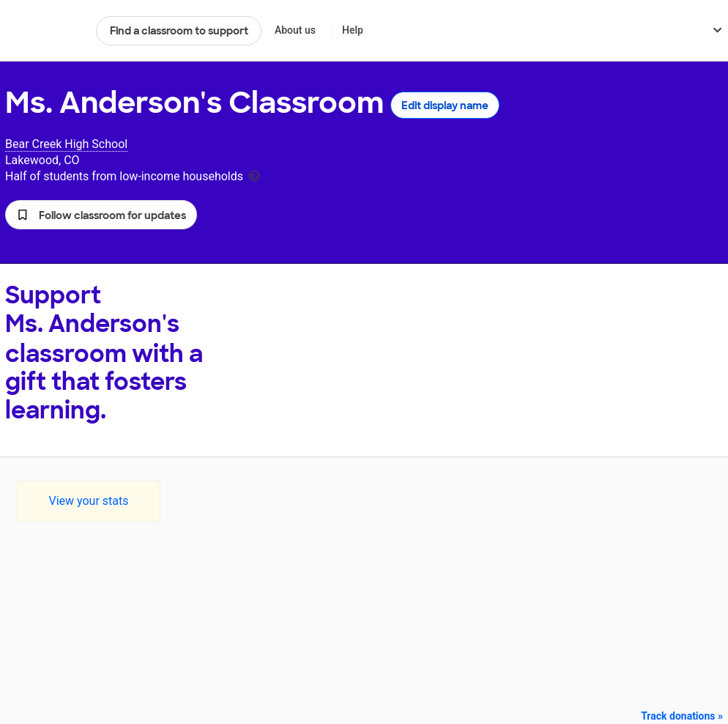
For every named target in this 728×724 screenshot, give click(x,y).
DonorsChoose (44, 31)
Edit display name (445, 106)
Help (353, 30)
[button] (101, 215)
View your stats (88, 501)
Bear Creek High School (66, 144)
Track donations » (682, 716)
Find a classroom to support (179, 31)
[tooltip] (254, 175)
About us (295, 30)
